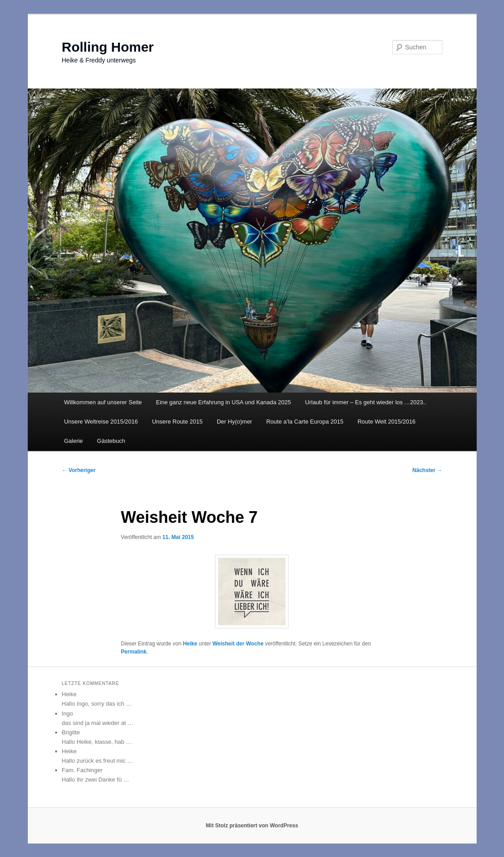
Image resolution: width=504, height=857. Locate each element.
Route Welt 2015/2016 (387, 422)
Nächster (427, 470)
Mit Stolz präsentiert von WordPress (252, 826)
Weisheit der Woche (238, 644)
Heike (190, 644)
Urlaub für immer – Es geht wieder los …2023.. (366, 402)
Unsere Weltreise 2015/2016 (101, 422)
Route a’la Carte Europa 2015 (305, 422)
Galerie (74, 441)
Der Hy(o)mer (234, 422)
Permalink (134, 652)
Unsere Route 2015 (177, 422)
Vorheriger (79, 470)
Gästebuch (111, 441)
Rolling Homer (108, 47)
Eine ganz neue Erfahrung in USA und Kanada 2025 (224, 402)
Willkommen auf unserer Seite (103, 402)
